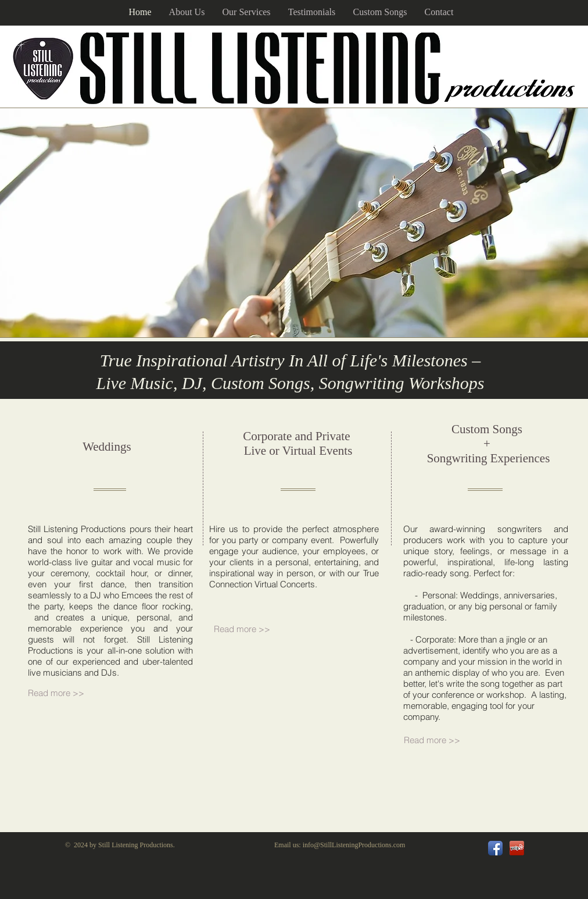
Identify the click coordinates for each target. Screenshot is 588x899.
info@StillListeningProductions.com (354, 845)
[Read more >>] (248, 629)
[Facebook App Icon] (495, 848)
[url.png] (517, 848)
